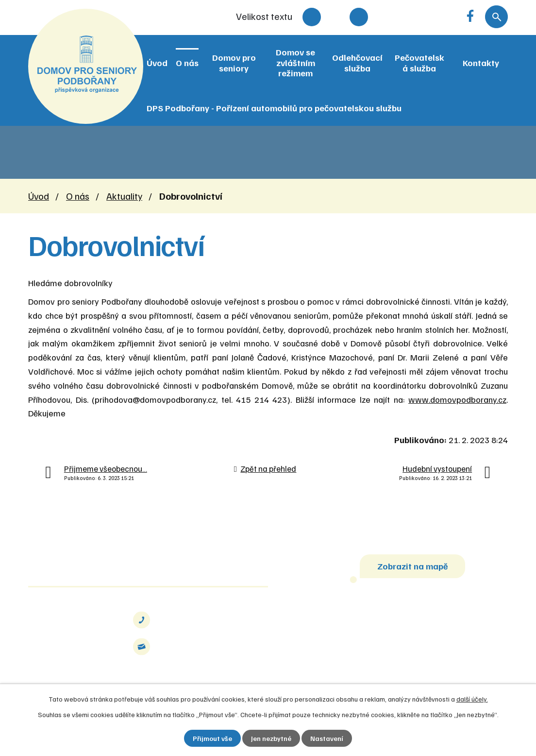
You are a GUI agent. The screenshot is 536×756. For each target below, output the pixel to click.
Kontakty (481, 63)
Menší (312, 17)
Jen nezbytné (271, 738)
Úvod (157, 63)
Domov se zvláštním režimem (295, 62)
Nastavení (327, 738)
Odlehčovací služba (357, 63)
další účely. (472, 699)
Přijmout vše (212, 738)
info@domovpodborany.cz (211, 647)
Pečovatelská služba (419, 63)
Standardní (335, 17)
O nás (187, 63)
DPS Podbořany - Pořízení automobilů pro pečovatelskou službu (274, 108)
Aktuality (124, 196)
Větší (359, 17)
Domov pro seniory (234, 63)
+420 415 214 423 (197, 620)
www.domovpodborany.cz (457, 399)
